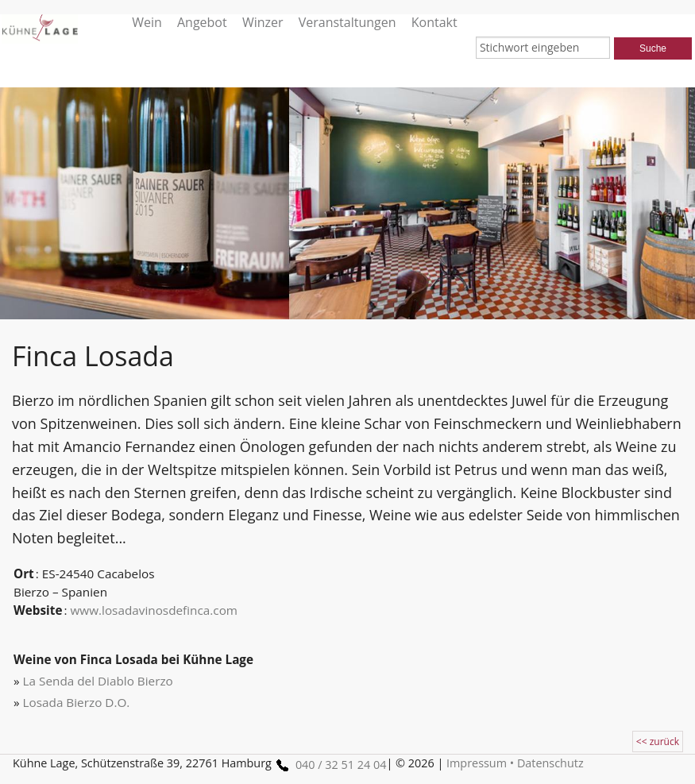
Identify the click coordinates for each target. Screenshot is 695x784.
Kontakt (434, 22)
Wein (147, 22)
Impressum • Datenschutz (515, 763)
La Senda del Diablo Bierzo (98, 681)
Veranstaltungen (347, 22)
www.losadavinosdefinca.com (154, 610)
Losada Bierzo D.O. (77, 702)
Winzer (263, 22)
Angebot (202, 22)
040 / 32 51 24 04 (329, 765)
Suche (653, 48)
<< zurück (658, 742)
